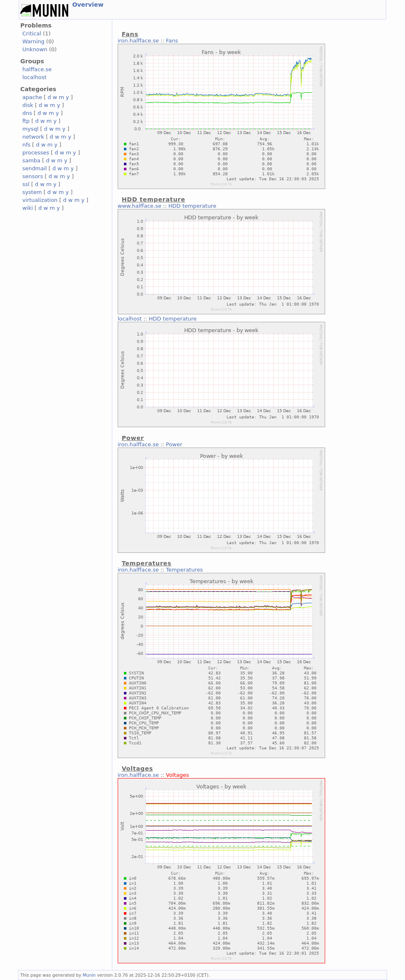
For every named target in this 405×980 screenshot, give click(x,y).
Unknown (35, 49)
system (32, 192)
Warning (33, 41)
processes (36, 153)
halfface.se (37, 69)
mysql (31, 129)
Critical (32, 34)
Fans (172, 41)
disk (28, 105)
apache (32, 97)
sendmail (35, 168)
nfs (27, 145)
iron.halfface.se (138, 41)
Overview (88, 5)
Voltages (177, 775)
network (33, 137)
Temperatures (184, 570)
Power (174, 444)
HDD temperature (192, 206)
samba (31, 160)
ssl (26, 184)
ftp (26, 121)
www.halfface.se (140, 206)
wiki (28, 208)
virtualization (40, 200)
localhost (35, 77)
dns (27, 113)
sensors (33, 176)
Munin (89, 975)
